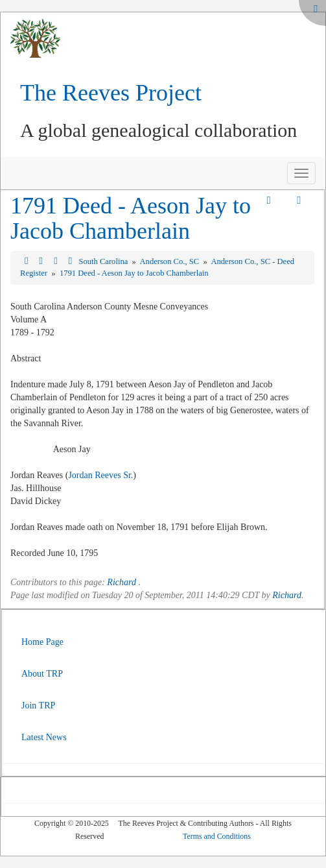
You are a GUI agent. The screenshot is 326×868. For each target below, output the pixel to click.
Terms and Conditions (217, 836)
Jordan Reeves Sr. (100, 475)
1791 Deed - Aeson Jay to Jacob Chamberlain (131, 219)
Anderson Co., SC (171, 261)
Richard (122, 582)
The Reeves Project (111, 93)
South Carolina (104, 261)
